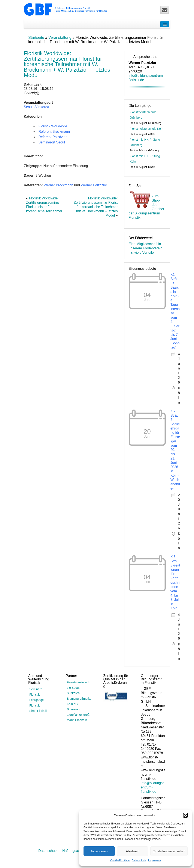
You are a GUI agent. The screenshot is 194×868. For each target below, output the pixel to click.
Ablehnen (132, 851)
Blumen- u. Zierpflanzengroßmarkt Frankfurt (78, 715)
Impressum (154, 860)
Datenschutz (139, 860)
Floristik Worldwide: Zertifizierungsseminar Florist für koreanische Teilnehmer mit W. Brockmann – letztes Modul (96, 207)
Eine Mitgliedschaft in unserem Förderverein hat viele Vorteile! (145, 248)
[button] (185, 815)
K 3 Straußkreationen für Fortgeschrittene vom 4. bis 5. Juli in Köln (175, 582)
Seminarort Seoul (52, 142)
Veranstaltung (60, 38)
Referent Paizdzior (52, 137)
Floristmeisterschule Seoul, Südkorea (78, 688)
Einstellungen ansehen (169, 851)
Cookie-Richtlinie (120, 860)
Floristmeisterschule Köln (146, 129)
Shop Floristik (38, 711)
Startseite (36, 38)
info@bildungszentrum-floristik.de (153, 787)
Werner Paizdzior (94, 185)
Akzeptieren (99, 851)
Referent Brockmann (54, 132)
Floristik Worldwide (53, 126)
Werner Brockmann (58, 185)
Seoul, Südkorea (36, 107)
